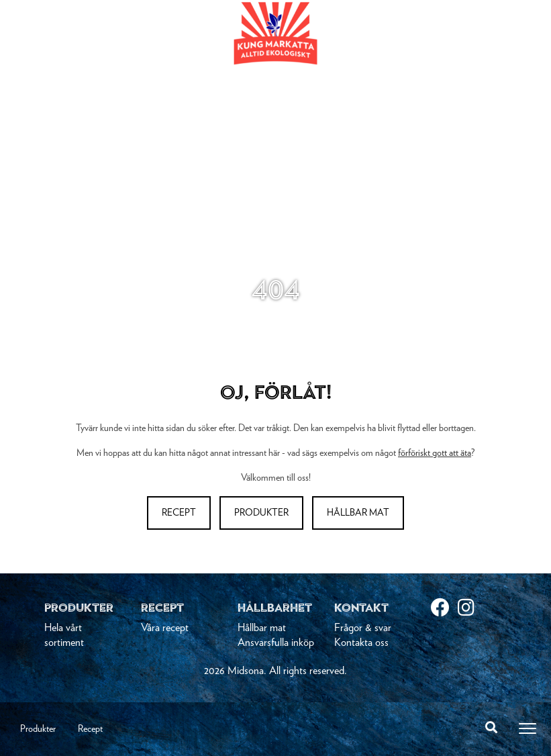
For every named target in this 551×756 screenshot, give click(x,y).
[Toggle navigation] (528, 728)
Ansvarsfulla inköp (276, 643)
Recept (90, 729)
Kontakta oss (361, 643)
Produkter (38, 729)
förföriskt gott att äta (435, 453)
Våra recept (165, 628)
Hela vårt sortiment (64, 635)
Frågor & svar (363, 628)
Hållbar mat (358, 513)
